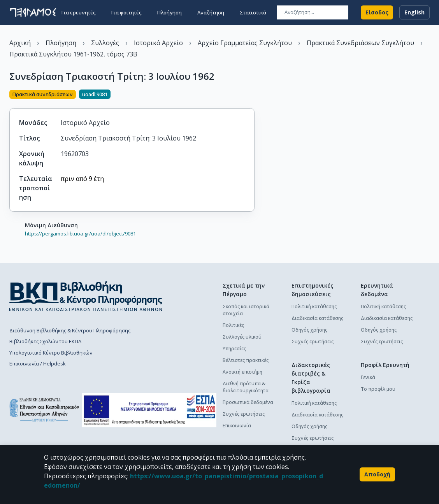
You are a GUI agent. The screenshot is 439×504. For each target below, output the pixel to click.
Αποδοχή (377, 474)
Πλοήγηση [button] (169, 12)
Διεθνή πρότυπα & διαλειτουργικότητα (246, 387)
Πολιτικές (233, 325)
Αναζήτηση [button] (211, 12)
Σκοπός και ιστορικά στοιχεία (246, 310)
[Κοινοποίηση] (251, 95)
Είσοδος (377, 12)
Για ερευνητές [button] (79, 12)
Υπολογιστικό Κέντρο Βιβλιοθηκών (51, 353)
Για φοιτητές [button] (126, 12)
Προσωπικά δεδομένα (248, 402)
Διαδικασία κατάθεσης (317, 318)
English (414, 12)
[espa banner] (149, 410)
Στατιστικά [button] (253, 12)
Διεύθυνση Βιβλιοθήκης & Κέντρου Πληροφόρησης (70, 330)
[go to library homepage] (86, 296)
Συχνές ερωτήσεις (244, 414)
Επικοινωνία (237, 426)
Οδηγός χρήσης (309, 330)
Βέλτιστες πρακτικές (246, 360)
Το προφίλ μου (378, 389)
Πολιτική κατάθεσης (314, 306)
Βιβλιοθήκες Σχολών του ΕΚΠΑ (45, 341)
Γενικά (368, 377)
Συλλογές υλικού (242, 337)
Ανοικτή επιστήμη (242, 372)
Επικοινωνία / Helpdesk (38, 364)
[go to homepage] (33, 12)
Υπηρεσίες (234, 349)
